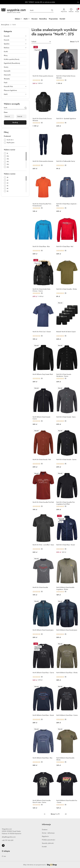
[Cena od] (9, 116)
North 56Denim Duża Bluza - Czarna (43, 673)
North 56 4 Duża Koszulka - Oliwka (67, 289)
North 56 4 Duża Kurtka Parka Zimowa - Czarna (41, 290)
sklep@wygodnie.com (9, 837)
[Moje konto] (64, 10)
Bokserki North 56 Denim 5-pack (66, 332)
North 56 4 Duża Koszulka (40, 587)
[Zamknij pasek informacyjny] (78, 2)
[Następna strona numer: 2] (66, 814)
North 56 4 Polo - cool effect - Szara (43, 545)
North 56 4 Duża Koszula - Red (42, 460)
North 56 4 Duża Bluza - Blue (41, 246)
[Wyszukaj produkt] (42, 10)
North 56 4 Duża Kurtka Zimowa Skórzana (66, 77)
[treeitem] (15, 36)
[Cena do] (21, 116)
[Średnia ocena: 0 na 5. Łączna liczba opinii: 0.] (38, 80)
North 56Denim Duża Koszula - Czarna (42, 418)
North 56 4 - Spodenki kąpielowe (66, 119)
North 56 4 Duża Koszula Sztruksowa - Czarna (64, 375)
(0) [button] (42, 80)
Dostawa (45, 830)
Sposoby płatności (48, 843)
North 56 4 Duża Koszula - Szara (66, 417)
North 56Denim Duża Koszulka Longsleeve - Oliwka (65, 588)
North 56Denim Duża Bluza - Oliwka (67, 673)
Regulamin (45, 836)
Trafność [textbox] (34, 42)
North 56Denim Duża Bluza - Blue (42, 758)
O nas (4, 856)
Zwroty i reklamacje (48, 833)
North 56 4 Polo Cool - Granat (42, 332)
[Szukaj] (26, 108)
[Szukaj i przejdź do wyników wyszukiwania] (52, 10)
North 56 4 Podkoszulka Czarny (66, 161)
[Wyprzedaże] (53, 19)
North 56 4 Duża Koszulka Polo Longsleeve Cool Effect (66, 503)
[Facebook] (3, 845)
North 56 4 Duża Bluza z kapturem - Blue (67, 205)
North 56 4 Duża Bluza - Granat (66, 545)
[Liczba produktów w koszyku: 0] (77, 10)
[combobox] (41, 42)
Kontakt (44, 847)
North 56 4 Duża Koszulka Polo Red (43, 502)
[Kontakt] (62, 19)
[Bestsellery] (43, 19)
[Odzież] (18, 19)
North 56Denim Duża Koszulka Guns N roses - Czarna (42, 801)
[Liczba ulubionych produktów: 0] (71, 10)
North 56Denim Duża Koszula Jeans (43, 630)
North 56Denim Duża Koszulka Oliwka (65, 759)
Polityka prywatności (49, 840)
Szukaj (15, 122)
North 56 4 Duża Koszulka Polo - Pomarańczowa (42, 205)
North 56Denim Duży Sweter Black (43, 374)
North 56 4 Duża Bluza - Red (65, 246)
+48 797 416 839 (8, 840)
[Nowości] (34, 19)
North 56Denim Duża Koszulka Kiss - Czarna (67, 801)
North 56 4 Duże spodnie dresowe (43, 76)
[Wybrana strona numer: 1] (55, 814)
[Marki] (27, 19)
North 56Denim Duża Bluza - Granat (43, 715)
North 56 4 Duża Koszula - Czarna (66, 460)
